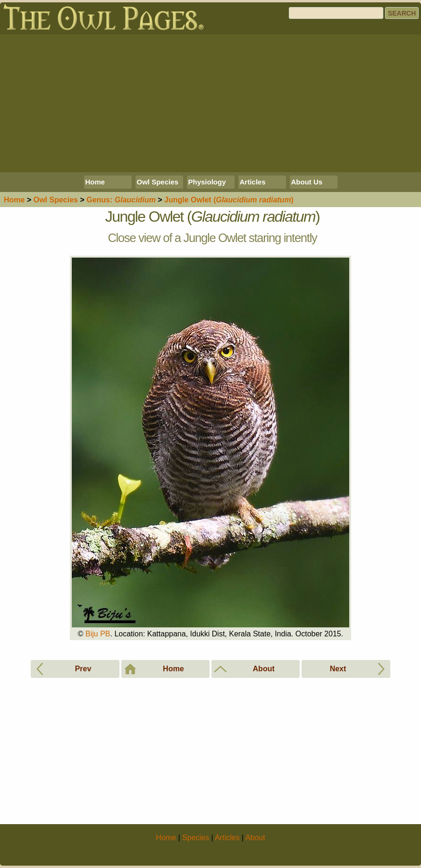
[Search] (336, 13)
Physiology (207, 182)
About (255, 838)
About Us (307, 182)
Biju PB (98, 634)
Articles (253, 182)
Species (56, 200)
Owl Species (158, 182)
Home (95, 182)
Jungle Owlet (229, 200)
